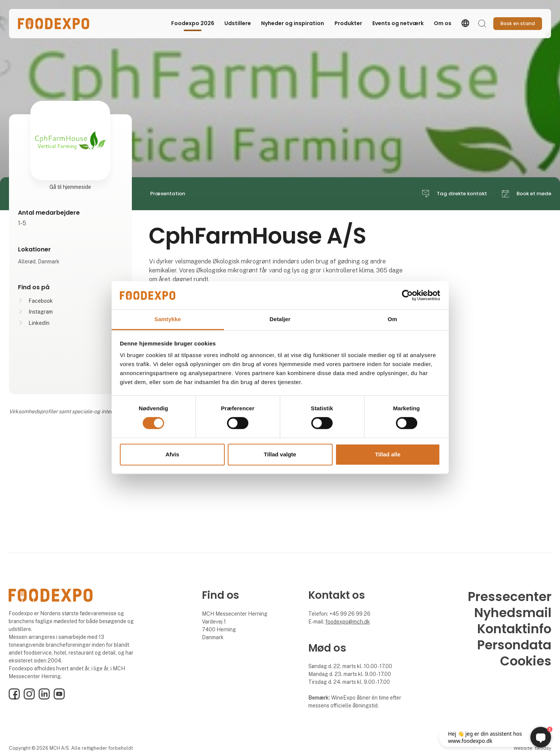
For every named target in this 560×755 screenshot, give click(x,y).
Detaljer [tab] (280, 319)
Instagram (41, 312)
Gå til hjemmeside (70, 187)
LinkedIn (39, 323)
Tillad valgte (280, 454)
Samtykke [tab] (168, 319)
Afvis (172, 454)
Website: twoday (532, 748)
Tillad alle (388, 454)
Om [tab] (392, 319)
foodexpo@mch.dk (348, 622)
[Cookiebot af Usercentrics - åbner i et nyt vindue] (407, 295)
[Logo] (54, 24)
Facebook (41, 301)
